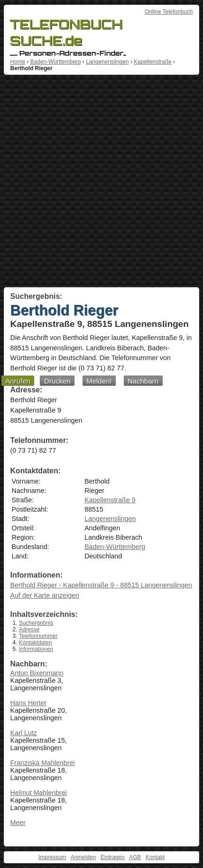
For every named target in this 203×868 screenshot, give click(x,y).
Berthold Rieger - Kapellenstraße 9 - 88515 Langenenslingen (101, 585)
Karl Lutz (24, 733)
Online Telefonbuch (169, 12)
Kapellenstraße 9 (110, 500)
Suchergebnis (36, 623)
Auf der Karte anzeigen (45, 595)
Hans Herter (29, 703)
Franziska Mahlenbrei (43, 763)
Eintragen (112, 857)
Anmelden (83, 857)
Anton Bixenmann (37, 673)
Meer (18, 823)
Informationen (36, 649)
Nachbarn (143, 381)
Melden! (99, 381)
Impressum (52, 857)
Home (18, 62)
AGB (135, 857)
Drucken (57, 381)
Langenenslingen (107, 62)
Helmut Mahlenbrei (39, 793)
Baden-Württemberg (55, 62)
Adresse (29, 629)
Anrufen (18, 381)
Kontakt (155, 857)
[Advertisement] (101, 181)
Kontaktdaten (35, 643)
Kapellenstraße (153, 62)
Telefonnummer (38, 636)
